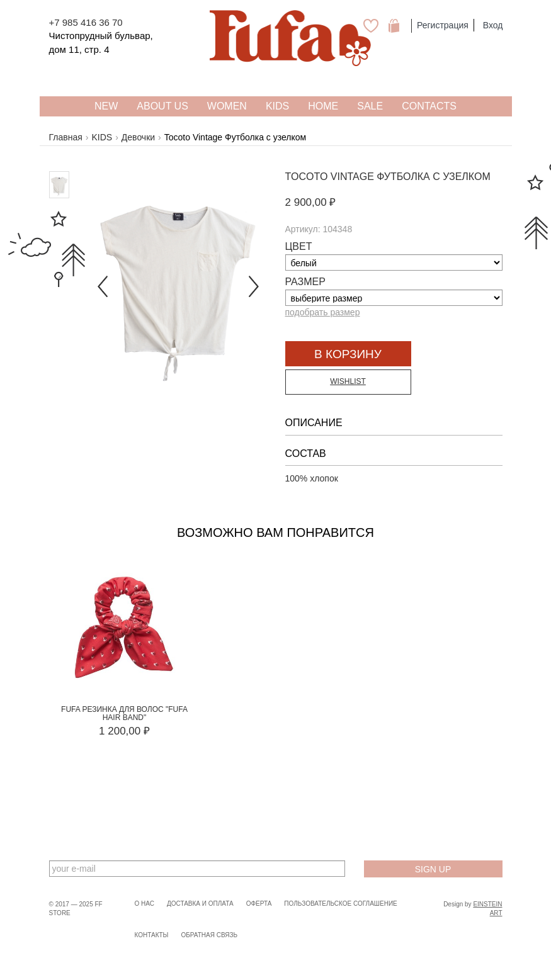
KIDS (102, 137)
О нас (145, 904)
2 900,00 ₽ (311, 202)
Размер (305, 282)
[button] (101, 277)
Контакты (152, 935)
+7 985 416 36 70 (86, 22)
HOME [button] (323, 106)
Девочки (138, 137)
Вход (493, 25)
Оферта (259, 904)
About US (162, 106)
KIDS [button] (277, 106)
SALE (370, 106)
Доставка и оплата (200, 904)
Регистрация (443, 25)
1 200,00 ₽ (124, 731)
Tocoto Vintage (330, 177)
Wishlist (348, 381)
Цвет (299, 246)
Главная (66, 137)
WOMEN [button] (227, 106)
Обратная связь (209, 935)
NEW (106, 106)
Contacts (429, 106)
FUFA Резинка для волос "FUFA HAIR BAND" (124, 713)
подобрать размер (323, 312)
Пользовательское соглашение (340, 904)
